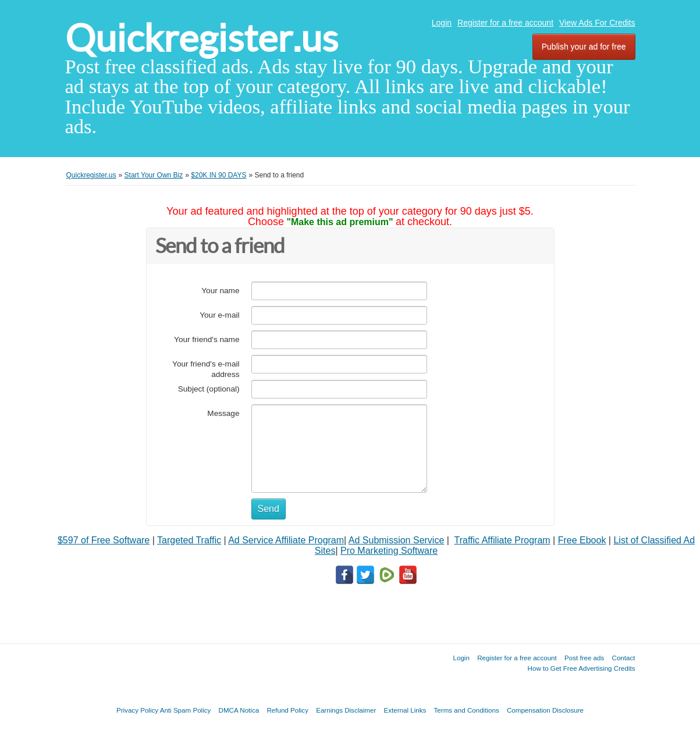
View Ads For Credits (597, 23)
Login (442, 23)
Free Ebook (582, 540)
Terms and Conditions (467, 710)
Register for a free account (505, 23)
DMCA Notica (239, 710)
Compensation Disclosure (545, 710)
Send (269, 509)
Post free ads (584, 658)
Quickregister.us (202, 38)
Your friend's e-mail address (206, 369)
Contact (624, 658)
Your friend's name (207, 339)
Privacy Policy (137, 710)
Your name (220, 291)
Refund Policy (287, 710)
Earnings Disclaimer (346, 710)
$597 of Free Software (104, 540)
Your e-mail (219, 315)
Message (223, 413)
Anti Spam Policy (186, 710)
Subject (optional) (209, 389)
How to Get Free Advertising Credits (582, 668)
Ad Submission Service (397, 540)
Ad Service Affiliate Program (286, 540)
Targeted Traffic (189, 540)
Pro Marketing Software (389, 551)
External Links (405, 710)
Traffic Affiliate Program (502, 540)
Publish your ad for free (584, 47)
